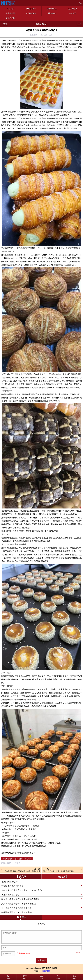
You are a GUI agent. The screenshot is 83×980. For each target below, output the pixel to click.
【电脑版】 (36, 971)
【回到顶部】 (46, 971)
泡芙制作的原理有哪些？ (25, 853)
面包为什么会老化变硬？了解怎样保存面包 (58, 871)
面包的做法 (41, 24)
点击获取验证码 (23, 954)
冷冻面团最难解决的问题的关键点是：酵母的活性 (22, 871)
